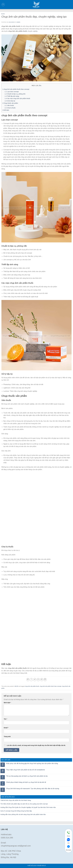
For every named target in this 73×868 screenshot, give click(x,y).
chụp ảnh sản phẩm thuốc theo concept (16, 89)
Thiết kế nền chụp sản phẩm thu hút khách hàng (16, 800)
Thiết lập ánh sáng (12, 96)
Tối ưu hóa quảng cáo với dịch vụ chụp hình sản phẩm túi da (27, 776)
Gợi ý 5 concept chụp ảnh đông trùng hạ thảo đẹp (16, 811)
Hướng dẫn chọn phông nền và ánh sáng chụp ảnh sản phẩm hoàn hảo (23, 814)
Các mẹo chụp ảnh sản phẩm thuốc (17, 98)
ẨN (40, 86)
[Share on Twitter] (35, 680)
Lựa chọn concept (12, 92)
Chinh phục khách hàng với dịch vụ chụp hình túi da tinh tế (26, 782)
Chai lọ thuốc (10, 108)
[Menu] (3, 5)
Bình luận (7, 703)
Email (6, 728)
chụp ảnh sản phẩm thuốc (32, 686)
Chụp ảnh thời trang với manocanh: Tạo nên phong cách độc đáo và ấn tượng (33, 789)
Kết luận (6, 110)
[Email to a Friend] (38, 680)
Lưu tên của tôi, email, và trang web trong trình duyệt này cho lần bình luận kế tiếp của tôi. (36, 745)
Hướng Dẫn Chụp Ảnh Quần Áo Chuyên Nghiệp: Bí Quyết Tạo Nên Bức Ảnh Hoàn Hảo (28, 807)
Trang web (7, 736)
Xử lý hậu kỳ (10, 101)
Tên (5, 719)
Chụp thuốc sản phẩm (10, 103)
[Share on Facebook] (31, 680)
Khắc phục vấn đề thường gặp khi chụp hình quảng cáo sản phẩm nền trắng (32, 763)
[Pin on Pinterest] (42, 680)
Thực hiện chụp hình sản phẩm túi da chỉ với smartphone (26, 770)
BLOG (3, 14)
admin (18, 22)
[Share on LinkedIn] (45, 680)
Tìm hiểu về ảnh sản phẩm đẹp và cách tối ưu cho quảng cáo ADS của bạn (24, 804)
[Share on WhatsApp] (28, 680)
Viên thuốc (9, 105)
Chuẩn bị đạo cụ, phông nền (15, 94)
